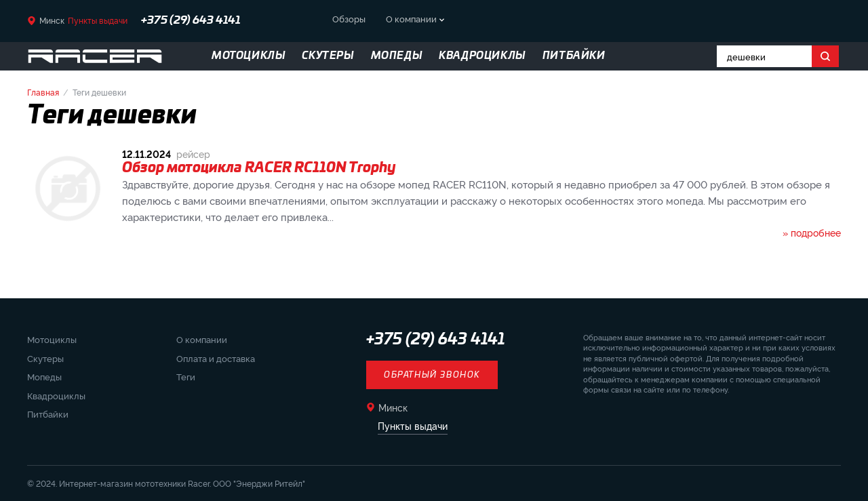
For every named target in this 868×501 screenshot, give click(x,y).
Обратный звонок (432, 375)
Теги (186, 376)
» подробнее (812, 232)
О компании (411, 18)
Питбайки (48, 414)
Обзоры (349, 18)
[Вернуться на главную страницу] (95, 56)
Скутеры (45, 358)
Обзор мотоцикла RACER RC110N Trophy (259, 168)
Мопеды (44, 376)
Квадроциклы (56, 395)
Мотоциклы (52, 339)
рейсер (193, 154)
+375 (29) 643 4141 (191, 20)
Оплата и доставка (216, 358)
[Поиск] (825, 56)
